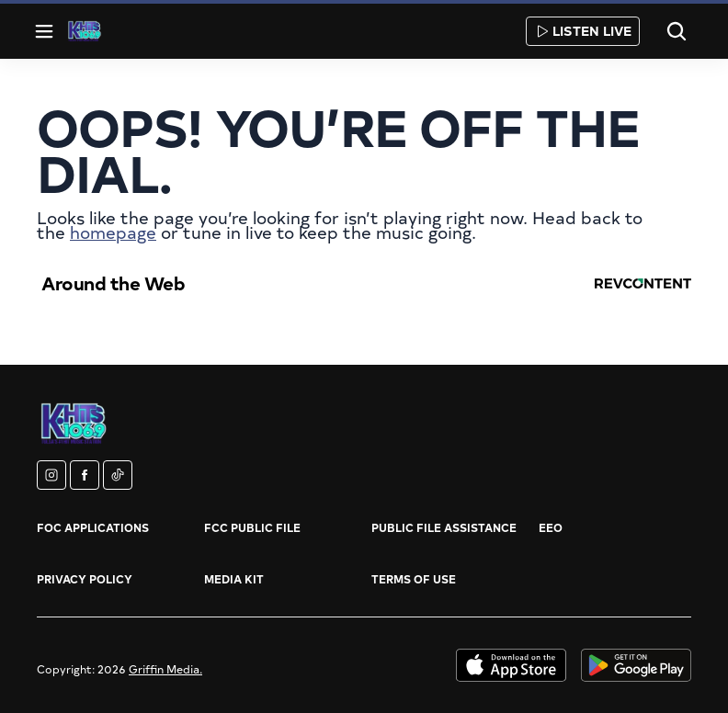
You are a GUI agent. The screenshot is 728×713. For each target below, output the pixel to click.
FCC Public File (252, 527)
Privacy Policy (85, 579)
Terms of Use (414, 579)
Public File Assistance (444, 527)
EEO (551, 527)
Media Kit (234, 579)
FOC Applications (93, 527)
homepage (113, 232)
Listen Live (583, 31)
